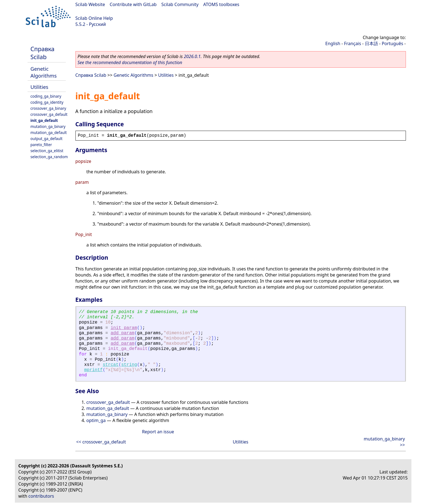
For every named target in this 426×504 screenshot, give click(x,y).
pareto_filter (41, 145)
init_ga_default (44, 120)
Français (352, 43)
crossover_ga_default (49, 114)
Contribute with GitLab (133, 4)
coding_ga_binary (46, 96)
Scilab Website (90, 4)
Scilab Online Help (94, 18)
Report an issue (158, 432)
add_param (123, 333)
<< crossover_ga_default (101, 442)
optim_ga (96, 420)
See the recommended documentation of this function (130, 62)
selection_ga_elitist (47, 151)
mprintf (93, 370)
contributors (41, 496)
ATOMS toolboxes (221, 4)
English (333, 43)
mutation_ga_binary (48, 126)
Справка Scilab (43, 53)
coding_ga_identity (47, 102)
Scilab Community (180, 4)
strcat (111, 365)
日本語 (371, 43)
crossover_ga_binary (48, 108)
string (129, 365)
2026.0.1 (192, 56)
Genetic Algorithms (44, 72)
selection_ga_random (49, 157)
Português (392, 43)
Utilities (40, 87)
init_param (124, 328)
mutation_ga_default (49, 132)
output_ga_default (47, 139)
